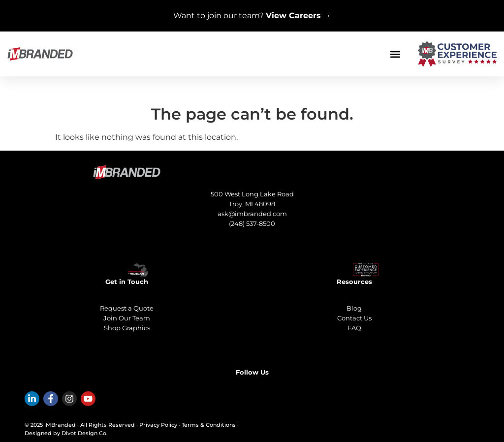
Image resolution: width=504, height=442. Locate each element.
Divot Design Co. (85, 433)
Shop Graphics (127, 328)
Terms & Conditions (209, 425)
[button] (395, 54)
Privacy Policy (158, 425)
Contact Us (354, 318)
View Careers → (299, 16)
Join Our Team (127, 318)
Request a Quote (127, 308)
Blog (354, 308)
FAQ (354, 328)
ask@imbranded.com (252, 214)
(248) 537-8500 (252, 223)
